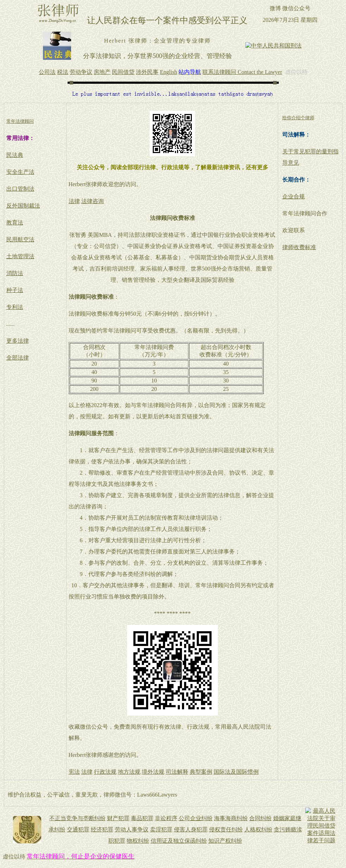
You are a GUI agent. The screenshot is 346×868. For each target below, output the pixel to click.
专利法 (15, 307)
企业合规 (294, 197)
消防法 (15, 273)
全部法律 (18, 358)
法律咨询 (93, 201)
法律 (74, 201)
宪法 (74, 772)
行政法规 (105, 772)
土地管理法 (20, 256)
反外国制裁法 (23, 206)
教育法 (15, 223)
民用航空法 (20, 239)
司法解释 (177, 772)
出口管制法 (20, 189)
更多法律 (18, 341)
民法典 (15, 155)
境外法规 (153, 772)
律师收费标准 (299, 247)
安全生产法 (20, 172)
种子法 (15, 290)
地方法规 (129, 772)
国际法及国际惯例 (236, 772)
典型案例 (201, 772)
